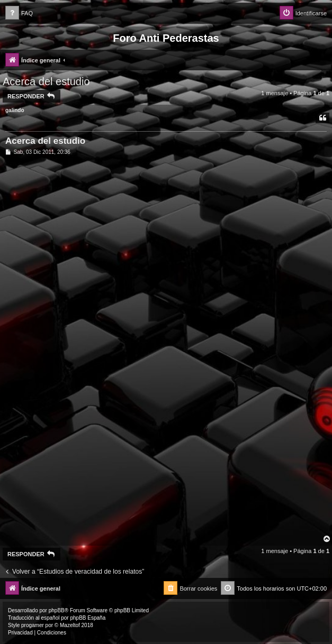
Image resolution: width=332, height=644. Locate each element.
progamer (33, 625)
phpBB (57, 610)
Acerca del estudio (46, 81)
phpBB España (88, 618)
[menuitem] (19, 13)
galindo (15, 110)
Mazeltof (70, 625)
